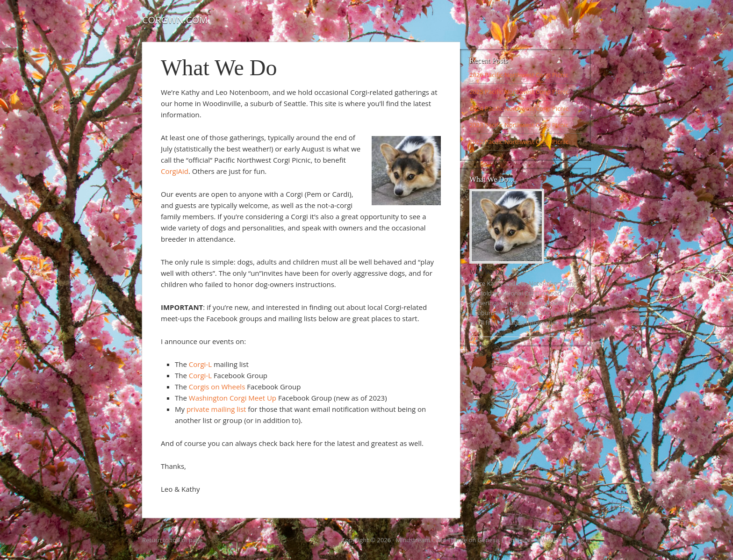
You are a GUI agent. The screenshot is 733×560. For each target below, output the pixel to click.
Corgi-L (200, 364)
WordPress (554, 540)
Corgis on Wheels (217, 387)
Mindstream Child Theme (431, 540)
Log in (582, 540)
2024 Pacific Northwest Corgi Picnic (519, 108)
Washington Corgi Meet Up (233, 398)
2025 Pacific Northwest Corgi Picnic (519, 92)
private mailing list (216, 409)
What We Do (486, 272)
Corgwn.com (175, 20)
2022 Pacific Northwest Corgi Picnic (519, 142)
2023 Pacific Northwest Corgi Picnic (519, 125)
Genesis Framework (506, 540)
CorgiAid (175, 171)
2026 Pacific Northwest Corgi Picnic (519, 75)
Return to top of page (172, 540)
